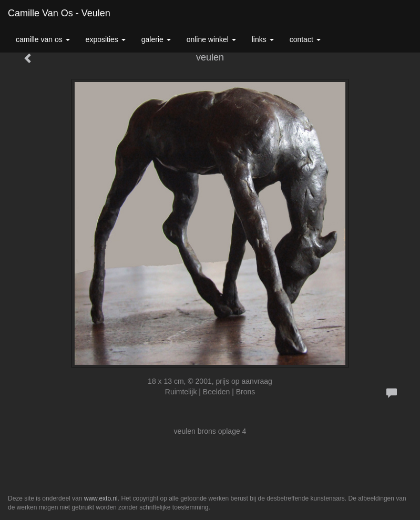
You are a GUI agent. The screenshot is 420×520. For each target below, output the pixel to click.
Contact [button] (305, 39)
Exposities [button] (106, 39)
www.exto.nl (101, 498)
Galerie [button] (156, 39)
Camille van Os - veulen (59, 13)
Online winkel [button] (211, 39)
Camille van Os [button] (43, 39)
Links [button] (263, 39)
